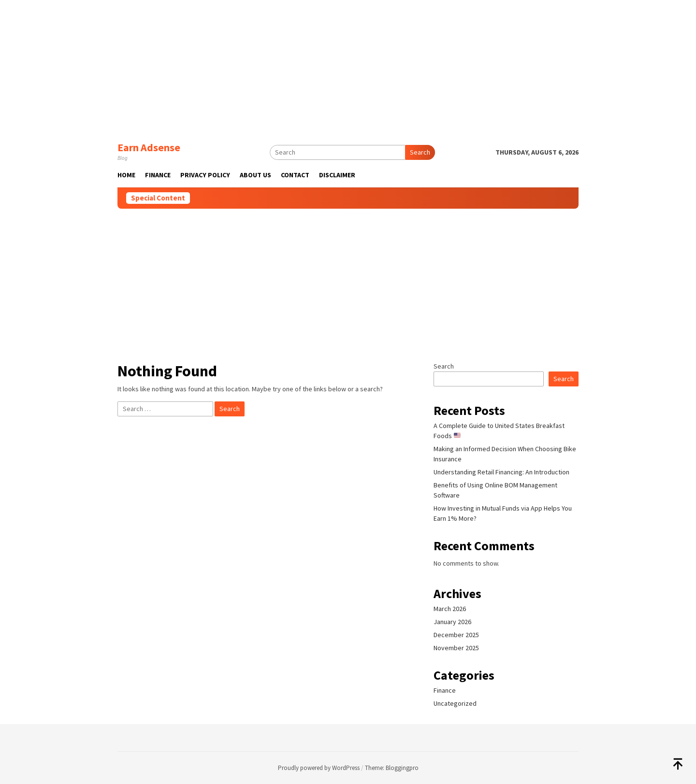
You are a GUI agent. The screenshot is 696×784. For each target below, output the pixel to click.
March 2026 (450, 609)
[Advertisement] (348, 68)
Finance (445, 690)
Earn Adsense (149, 147)
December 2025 (456, 635)
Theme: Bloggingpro (392, 768)
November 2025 (456, 648)
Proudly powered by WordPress (319, 768)
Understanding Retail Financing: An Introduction (501, 472)
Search (420, 152)
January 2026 (452, 622)
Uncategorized (455, 703)
